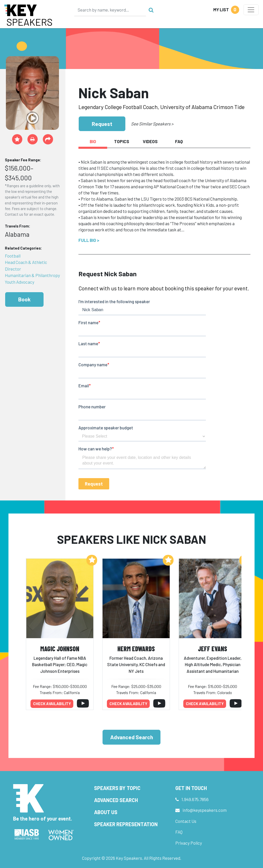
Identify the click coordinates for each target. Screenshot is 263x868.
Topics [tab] (122, 141)
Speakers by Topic (117, 788)
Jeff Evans (213, 649)
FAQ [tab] (179, 141)
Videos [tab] (150, 141)
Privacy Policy (189, 843)
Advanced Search (132, 737)
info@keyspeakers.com (205, 810)
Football (13, 256)
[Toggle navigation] (251, 10)
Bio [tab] (93, 141)
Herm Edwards (136, 649)
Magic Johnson (60, 649)
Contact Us (186, 821)
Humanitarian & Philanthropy (32, 275)
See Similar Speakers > (152, 124)
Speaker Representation (126, 824)
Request (102, 124)
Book (24, 299)
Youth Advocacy (20, 282)
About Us (106, 812)
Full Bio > (89, 240)
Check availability (52, 704)
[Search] (110, 10)
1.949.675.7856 (195, 799)
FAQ (179, 832)
